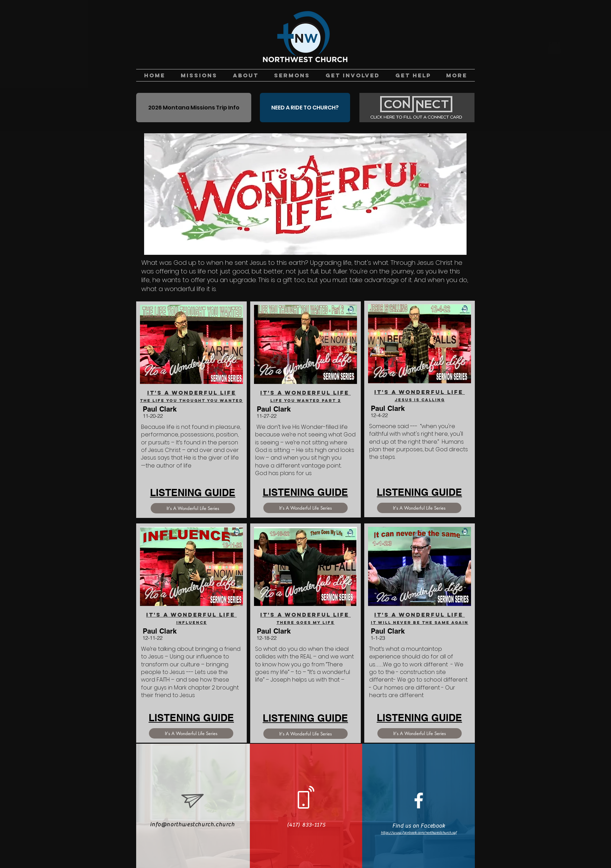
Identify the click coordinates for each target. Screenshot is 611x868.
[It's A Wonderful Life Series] (193, 508)
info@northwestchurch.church (192, 824)
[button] (554, 45)
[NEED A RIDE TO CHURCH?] (305, 108)
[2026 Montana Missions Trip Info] (194, 108)
